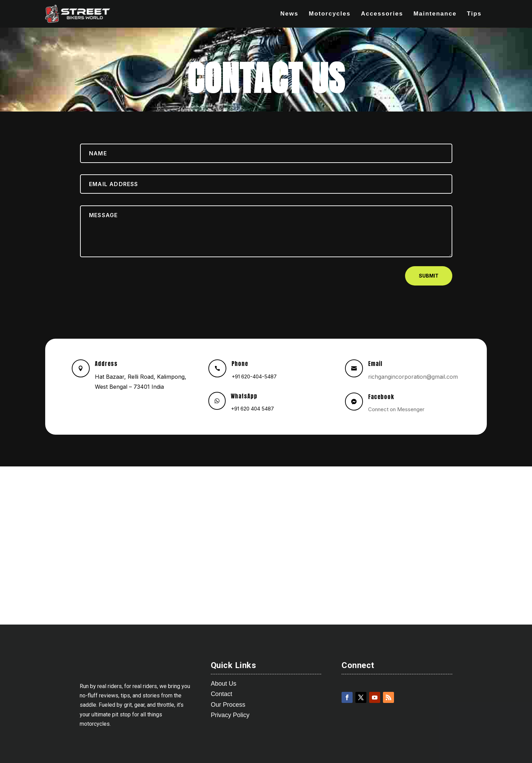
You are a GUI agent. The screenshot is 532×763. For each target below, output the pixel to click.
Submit (429, 276)
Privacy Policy (230, 715)
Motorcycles (330, 14)
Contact (221, 694)
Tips (474, 14)
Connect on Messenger (396, 409)
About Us (224, 684)
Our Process (228, 705)
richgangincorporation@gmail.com (413, 377)
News (289, 14)
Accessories (382, 14)
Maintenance (435, 14)
